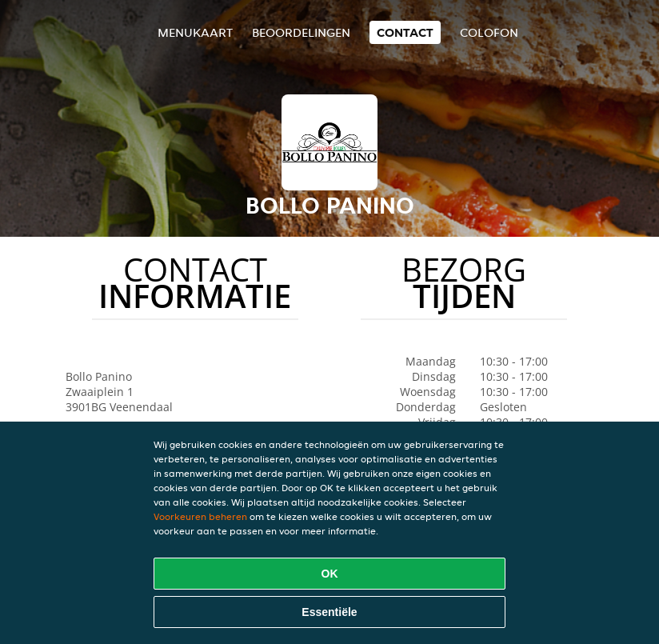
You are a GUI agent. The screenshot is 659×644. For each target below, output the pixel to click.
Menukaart (195, 32)
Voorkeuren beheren (200, 516)
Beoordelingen (301, 32)
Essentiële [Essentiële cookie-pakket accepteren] (329, 612)
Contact (405, 32)
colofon (489, 32)
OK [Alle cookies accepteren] (330, 574)
